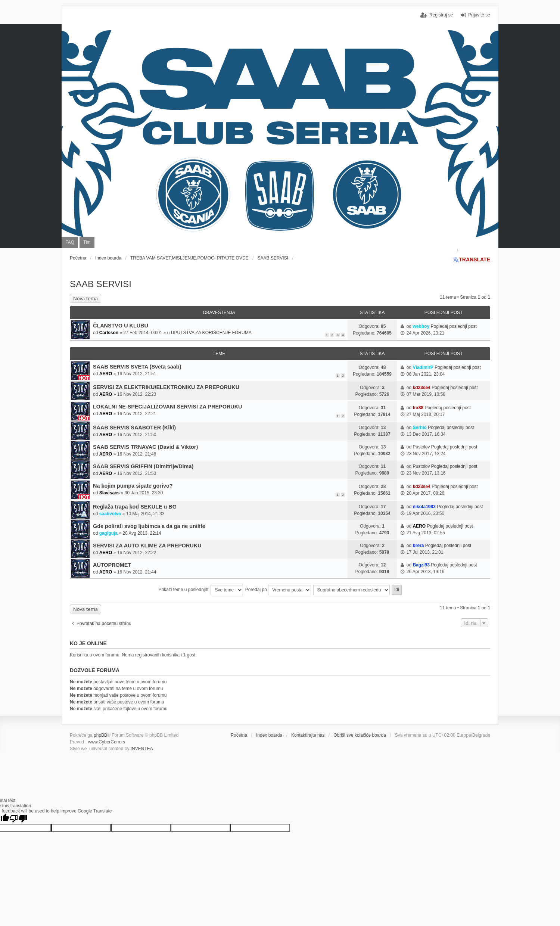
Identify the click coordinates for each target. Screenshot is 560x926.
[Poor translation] (18, 819)
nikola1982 (424, 507)
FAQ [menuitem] (70, 242)
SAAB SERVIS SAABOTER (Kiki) (134, 428)
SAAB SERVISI (101, 284)
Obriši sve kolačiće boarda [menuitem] (360, 735)
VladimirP (423, 367)
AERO (106, 374)
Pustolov (421, 447)
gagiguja (108, 533)
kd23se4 (421, 388)
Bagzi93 (421, 565)
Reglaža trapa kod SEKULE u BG (135, 507)
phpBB (100, 735)
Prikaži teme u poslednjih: (201, 590)
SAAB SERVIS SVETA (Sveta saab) (137, 367)
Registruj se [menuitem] (441, 15)
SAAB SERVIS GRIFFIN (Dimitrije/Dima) (143, 466)
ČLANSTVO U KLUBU (121, 326)
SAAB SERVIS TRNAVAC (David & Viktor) (145, 447)
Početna (239, 735)
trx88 (418, 408)
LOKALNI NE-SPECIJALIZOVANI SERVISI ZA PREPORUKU (168, 407)
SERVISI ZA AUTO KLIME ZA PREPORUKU (147, 546)
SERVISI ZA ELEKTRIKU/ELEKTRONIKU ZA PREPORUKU (166, 387)
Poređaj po (278, 590)
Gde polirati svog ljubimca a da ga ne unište (149, 526)
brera (418, 546)
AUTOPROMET (112, 565)
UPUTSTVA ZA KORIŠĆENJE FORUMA (211, 333)
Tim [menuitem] (87, 242)
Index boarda (269, 735)
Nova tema (85, 298)
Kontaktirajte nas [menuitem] (308, 735)
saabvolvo (110, 514)
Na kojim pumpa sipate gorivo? (133, 486)
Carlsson (109, 333)
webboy (421, 326)
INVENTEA (142, 749)
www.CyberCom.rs (107, 742)
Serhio (419, 428)
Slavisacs (110, 493)
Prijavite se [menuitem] (479, 15)
